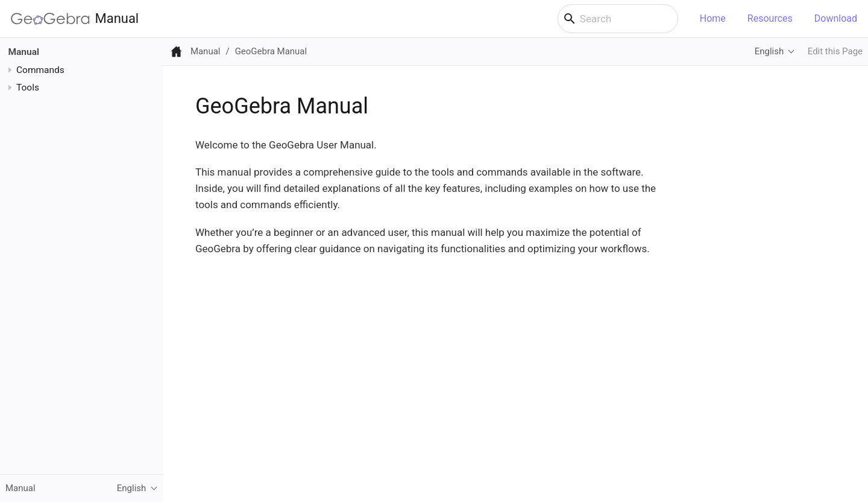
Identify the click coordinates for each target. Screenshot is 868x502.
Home (713, 18)
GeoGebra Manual (271, 51)
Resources (770, 18)
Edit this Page (835, 51)
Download (836, 18)
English (769, 51)
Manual (75, 19)
